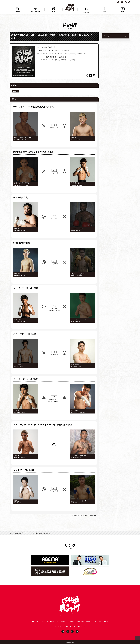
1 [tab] (24, 75)
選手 (105, 10)
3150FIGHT (86, 10)
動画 (123, 10)
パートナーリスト (97, 621)
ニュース (17, 10)
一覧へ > (126, 36)
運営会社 (68, 626)
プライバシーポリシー (80, 626)
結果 (54, 10)
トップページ (37, 621)
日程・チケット (35, 10)
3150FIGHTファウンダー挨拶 (76, 621)
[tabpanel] (24, 61)
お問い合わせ (59, 626)
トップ (12, 533)
